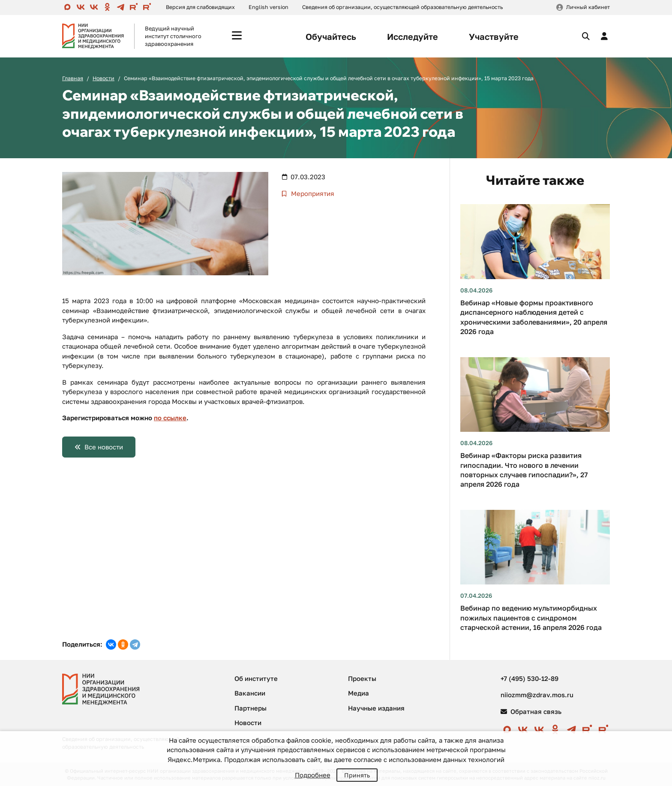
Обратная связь (531, 711)
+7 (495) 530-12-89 (529, 678)
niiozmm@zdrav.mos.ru (537, 695)
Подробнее (313, 775)
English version (268, 7)
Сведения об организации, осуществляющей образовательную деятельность (402, 7)
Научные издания (376, 708)
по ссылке (170, 418)
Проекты (362, 678)
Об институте (256, 678)
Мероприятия (312, 193)
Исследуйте (412, 36)
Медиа (358, 693)
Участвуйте (494, 36)
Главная (73, 78)
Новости (103, 78)
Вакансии (250, 693)
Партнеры (250, 708)
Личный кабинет (588, 7)
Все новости (104, 447)
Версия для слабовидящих (200, 7)
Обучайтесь (331, 36)
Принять (357, 775)
